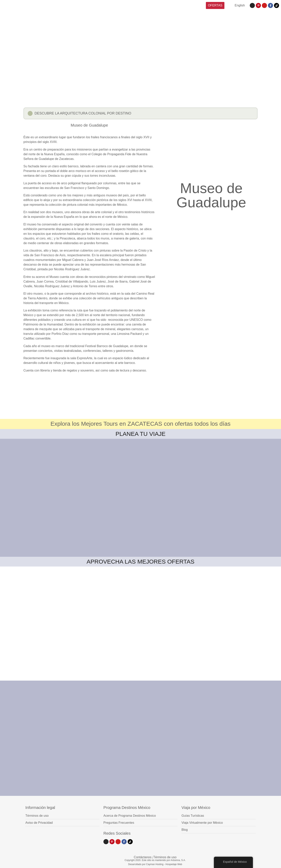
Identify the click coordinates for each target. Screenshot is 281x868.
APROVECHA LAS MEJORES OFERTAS (140, 562)
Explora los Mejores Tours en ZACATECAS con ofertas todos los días (141, 424)
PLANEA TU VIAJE (140, 434)
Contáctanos (143, 857)
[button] (140, 114)
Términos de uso (165, 857)
